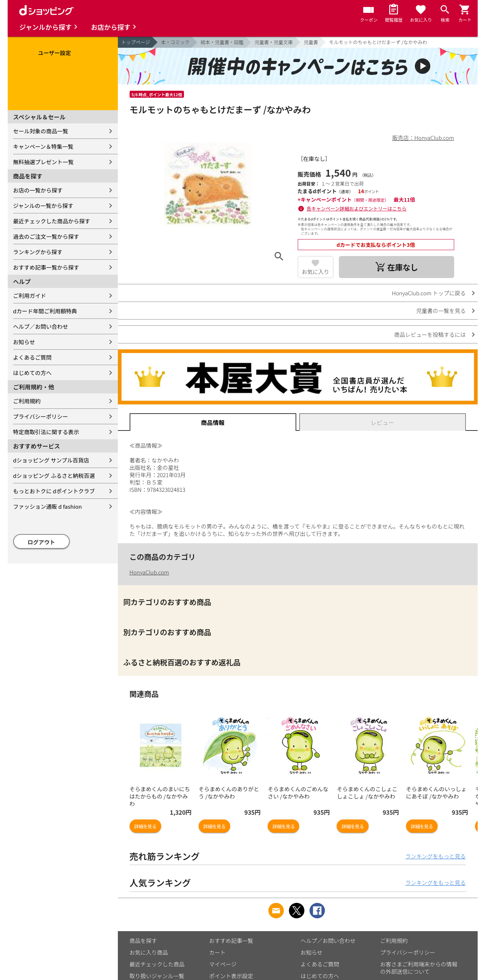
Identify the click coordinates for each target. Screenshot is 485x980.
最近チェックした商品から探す (52, 221)
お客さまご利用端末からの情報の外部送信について (419, 968)
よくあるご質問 (32, 357)
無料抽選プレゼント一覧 (44, 162)
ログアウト (41, 542)
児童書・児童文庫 (274, 42)
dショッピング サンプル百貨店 (51, 460)
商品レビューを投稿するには (430, 334)
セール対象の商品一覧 (41, 131)
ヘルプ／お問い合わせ (41, 326)
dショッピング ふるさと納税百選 (54, 475)
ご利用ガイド (30, 296)
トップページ (136, 42)
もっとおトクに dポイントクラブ (54, 491)
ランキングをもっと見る (436, 856)
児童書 (311, 42)
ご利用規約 (27, 401)
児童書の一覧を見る (441, 311)
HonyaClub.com (149, 572)
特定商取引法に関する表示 (46, 432)
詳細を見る (145, 826)
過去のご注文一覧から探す (46, 236)
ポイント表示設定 (231, 976)
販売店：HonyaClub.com (423, 138)
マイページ (223, 964)
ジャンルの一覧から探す (43, 206)
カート (218, 952)
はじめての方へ (32, 373)
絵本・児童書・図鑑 (222, 42)
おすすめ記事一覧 (231, 941)
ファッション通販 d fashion (48, 506)
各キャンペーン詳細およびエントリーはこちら (356, 208)
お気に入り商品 (149, 952)
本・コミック (175, 42)
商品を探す (143, 941)
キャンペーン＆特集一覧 (43, 146)
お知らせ (24, 342)
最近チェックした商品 (157, 964)
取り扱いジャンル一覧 (157, 976)
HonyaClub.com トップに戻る (429, 293)
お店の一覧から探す (38, 190)
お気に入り (316, 272)
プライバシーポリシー (41, 416)
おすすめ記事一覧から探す (46, 267)
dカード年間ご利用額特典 (45, 311)
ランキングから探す (38, 252)
